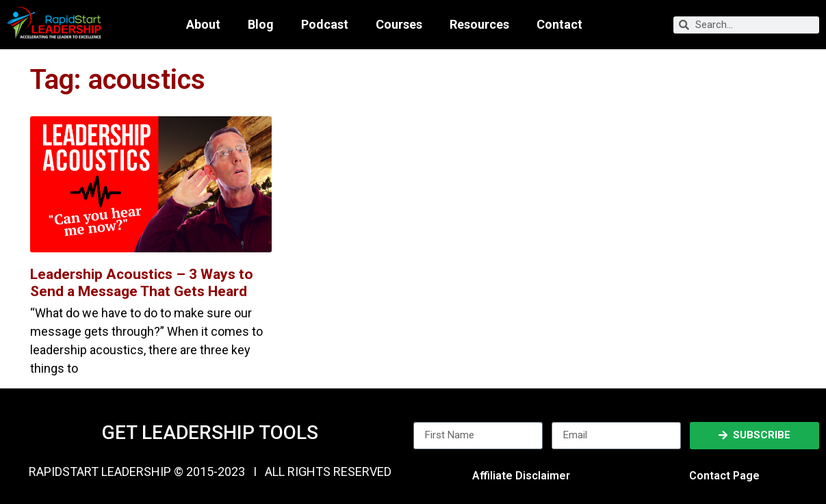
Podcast (325, 25)
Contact (559, 25)
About (203, 25)
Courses (399, 25)
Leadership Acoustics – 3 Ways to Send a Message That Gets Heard (142, 283)
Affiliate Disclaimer (521, 476)
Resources (479, 25)
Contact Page (724, 476)
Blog (261, 25)
